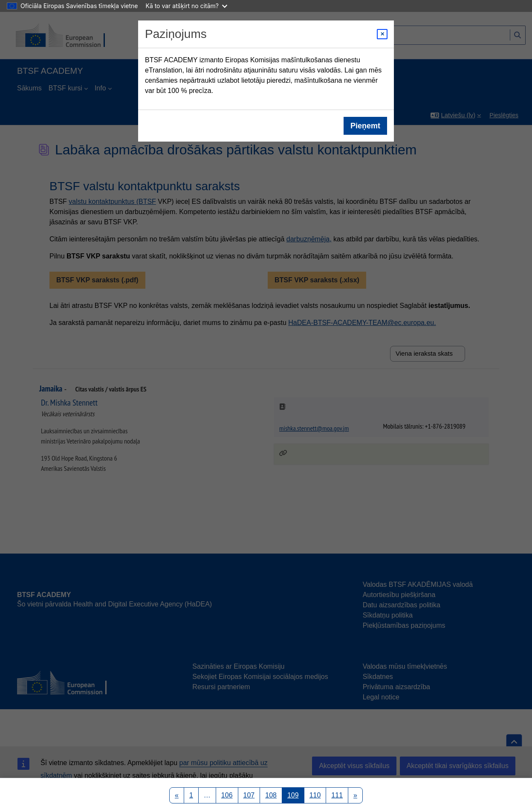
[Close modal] (382, 34)
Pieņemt (365, 126)
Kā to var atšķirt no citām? (186, 6)
